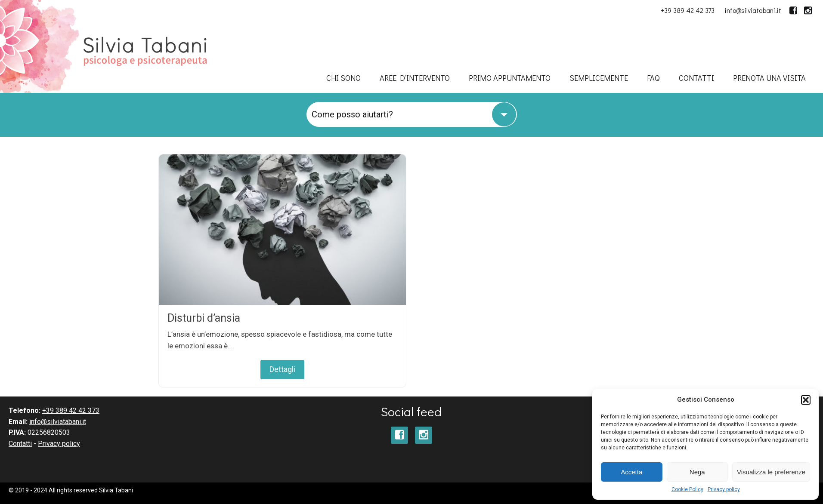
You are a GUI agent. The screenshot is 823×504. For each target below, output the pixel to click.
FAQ (653, 78)
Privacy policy (724, 489)
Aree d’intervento (415, 78)
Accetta (631, 472)
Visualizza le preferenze (771, 472)
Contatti (696, 78)
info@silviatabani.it (753, 10)
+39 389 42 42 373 (688, 10)
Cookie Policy (687, 489)
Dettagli (282, 369)
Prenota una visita (769, 78)
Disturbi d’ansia (204, 318)
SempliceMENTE (599, 78)
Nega (697, 472)
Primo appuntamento (510, 78)
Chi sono (343, 78)
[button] (806, 400)
